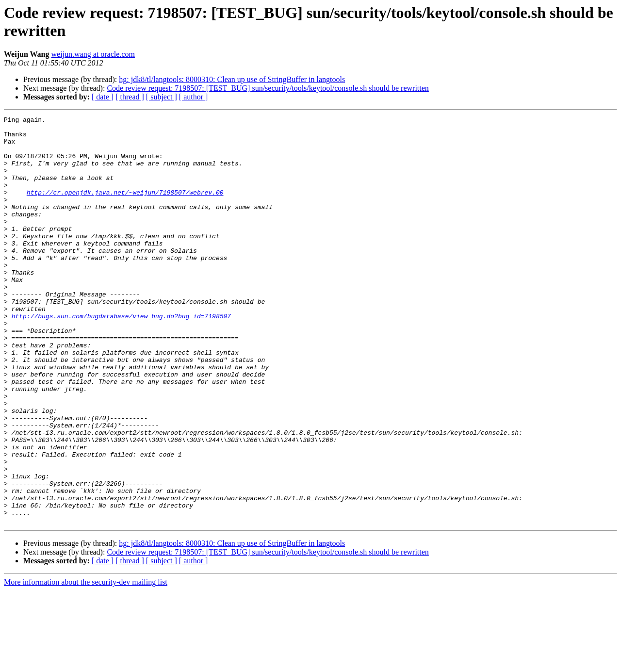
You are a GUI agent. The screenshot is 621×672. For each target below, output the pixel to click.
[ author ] (194, 97)
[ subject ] (162, 97)
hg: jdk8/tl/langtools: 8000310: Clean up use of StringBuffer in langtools (232, 79)
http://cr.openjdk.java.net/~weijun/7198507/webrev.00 (125, 208)
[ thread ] (130, 97)
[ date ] (103, 97)
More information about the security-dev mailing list (86, 664)
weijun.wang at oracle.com (93, 54)
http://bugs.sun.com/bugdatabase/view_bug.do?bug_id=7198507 (121, 357)
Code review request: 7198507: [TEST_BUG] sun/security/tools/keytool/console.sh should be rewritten (268, 88)
